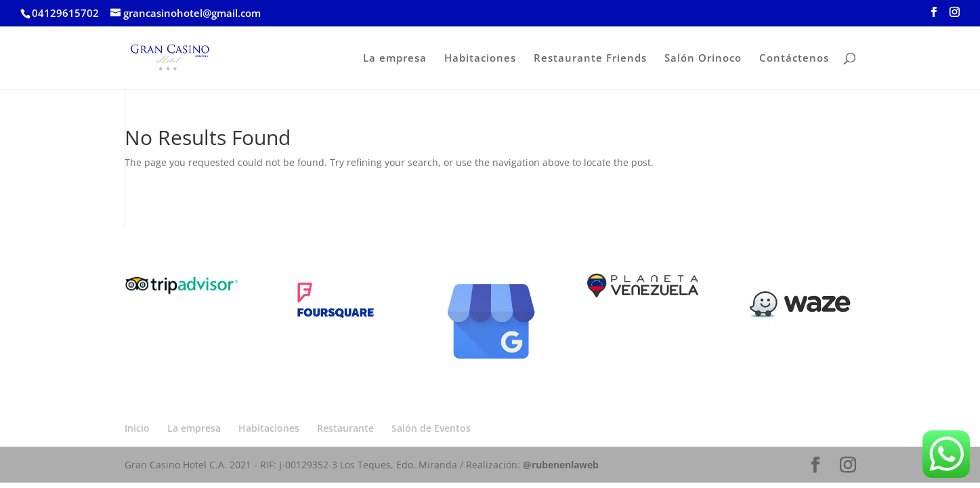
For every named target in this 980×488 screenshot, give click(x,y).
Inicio (137, 428)
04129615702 (65, 13)
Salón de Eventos (431, 428)
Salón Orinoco (703, 59)
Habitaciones (480, 59)
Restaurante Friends (590, 59)
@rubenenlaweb (561, 465)
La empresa (395, 59)
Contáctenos (794, 59)
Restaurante (345, 428)
